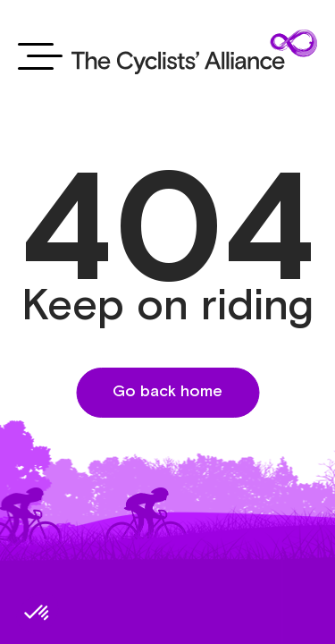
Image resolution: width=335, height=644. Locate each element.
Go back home (167, 392)
